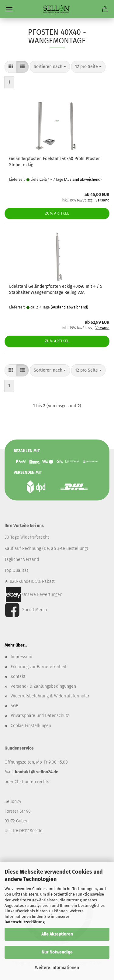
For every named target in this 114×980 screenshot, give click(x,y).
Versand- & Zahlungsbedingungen (43, 686)
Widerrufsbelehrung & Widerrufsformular (50, 696)
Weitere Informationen (57, 968)
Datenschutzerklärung (25, 922)
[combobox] (50, 67)
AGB (14, 706)
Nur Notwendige (57, 952)
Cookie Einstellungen (31, 726)
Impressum (21, 657)
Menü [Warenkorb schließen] (9, 9)
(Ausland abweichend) (83, 180)
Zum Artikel (57, 213)
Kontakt (18, 677)
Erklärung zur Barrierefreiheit (39, 667)
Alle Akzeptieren (57, 934)
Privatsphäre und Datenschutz (40, 716)
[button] (11, 67)
